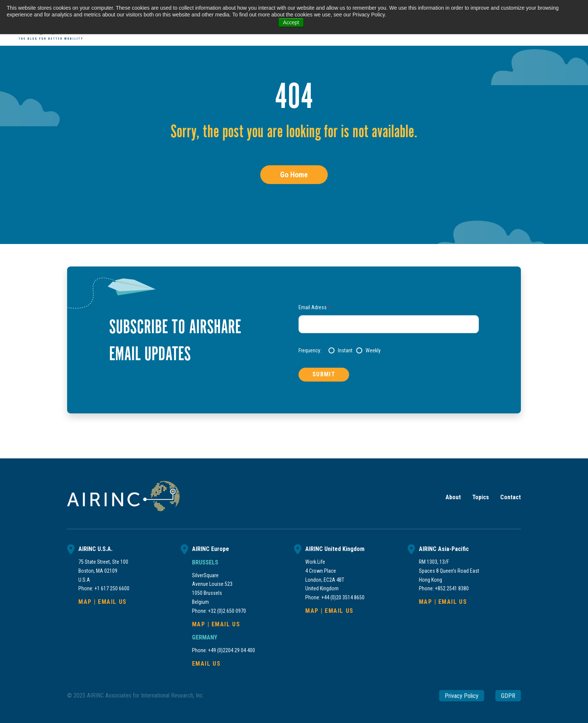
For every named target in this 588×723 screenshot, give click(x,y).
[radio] (340, 350)
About (453, 497)
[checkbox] (404, 350)
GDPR (508, 695)
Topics (481, 497)
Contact (511, 497)
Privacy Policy (462, 695)
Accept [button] (291, 22)
